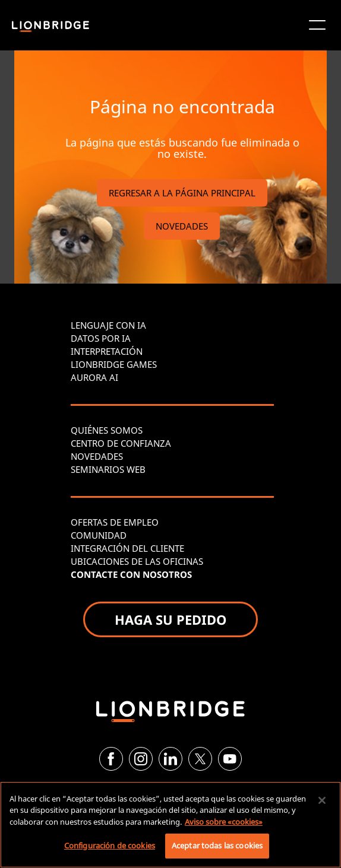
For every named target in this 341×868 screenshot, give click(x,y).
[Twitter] (200, 759)
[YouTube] (230, 759)
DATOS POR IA (101, 338)
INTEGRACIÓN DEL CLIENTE (127, 548)
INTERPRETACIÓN (107, 351)
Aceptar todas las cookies (217, 845)
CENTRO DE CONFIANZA (121, 443)
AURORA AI (94, 377)
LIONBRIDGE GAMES (114, 364)
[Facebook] (111, 759)
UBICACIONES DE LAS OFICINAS (137, 561)
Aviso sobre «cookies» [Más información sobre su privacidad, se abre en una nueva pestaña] (224, 822)
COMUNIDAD (99, 535)
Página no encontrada (182, 106)
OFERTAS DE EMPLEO (115, 522)
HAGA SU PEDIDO (170, 619)
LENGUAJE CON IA (108, 325)
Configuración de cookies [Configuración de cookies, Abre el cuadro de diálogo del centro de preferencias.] (110, 845)
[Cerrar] (322, 800)
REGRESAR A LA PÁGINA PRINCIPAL (182, 193)
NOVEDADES (182, 226)
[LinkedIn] (170, 759)
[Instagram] (141, 759)
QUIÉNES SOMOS (107, 430)
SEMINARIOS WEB (108, 469)
